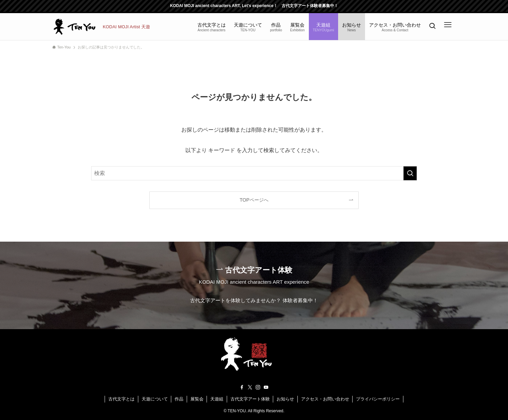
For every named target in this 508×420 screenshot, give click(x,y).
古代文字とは (121, 399)
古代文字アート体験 (250, 399)
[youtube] (266, 387)
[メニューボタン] (448, 25)
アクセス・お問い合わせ (325, 399)
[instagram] (258, 387)
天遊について (155, 399)
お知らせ (285, 399)
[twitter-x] (250, 387)
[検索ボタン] (432, 27)
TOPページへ (254, 200)
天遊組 (217, 399)
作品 (179, 399)
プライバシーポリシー (378, 399)
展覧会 (197, 399)
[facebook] (242, 387)
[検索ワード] (254, 173)
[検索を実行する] (410, 173)
